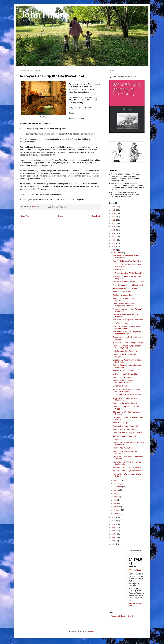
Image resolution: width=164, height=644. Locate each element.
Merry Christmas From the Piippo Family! (129, 285)
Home (61, 216)
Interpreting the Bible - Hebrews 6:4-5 (127, 395)
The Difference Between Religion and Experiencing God (127, 333)
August (116, 490)
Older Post (96, 216)
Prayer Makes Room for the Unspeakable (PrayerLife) (124, 305)
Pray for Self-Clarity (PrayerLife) (125, 429)
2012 (114, 518)
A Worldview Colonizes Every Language (128, 343)
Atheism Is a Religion (121, 423)
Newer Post (25, 216)
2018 (114, 233)
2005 (114, 541)
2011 (114, 521)
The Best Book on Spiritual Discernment (128, 320)
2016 (114, 240)
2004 (114, 544)
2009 (114, 528)
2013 (114, 250)
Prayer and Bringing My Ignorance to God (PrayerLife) (127, 347)
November (118, 480)
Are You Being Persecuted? (123, 292)
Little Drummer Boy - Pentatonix (125, 351)
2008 (114, 531)
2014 (114, 247)
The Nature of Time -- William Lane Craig (129, 282)
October (117, 484)
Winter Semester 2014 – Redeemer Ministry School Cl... (126, 390)
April (115, 503)
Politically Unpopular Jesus (123, 295)
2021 (114, 223)
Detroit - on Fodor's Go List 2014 (125, 374)
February (117, 510)
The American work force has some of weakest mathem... (127, 327)
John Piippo (44, 14)
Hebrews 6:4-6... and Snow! (124, 371)
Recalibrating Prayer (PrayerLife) (125, 426)
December (118, 253)
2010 (114, 524)
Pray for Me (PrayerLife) (122, 448)
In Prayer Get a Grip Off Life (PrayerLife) (128, 273)
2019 (114, 230)
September (118, 487)
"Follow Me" (118, 439)
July (115, 493)
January (117, 513)
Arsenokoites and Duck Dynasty (125, 288)
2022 (114, 220)
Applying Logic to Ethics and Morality (127, 467)
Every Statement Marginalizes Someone (128, 471)
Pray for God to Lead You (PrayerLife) (127, 261)
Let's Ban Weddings (121, 323)
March (116, 507)
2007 (114, 534)
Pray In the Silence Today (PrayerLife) (127, 433)
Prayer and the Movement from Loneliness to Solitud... (125, 382)
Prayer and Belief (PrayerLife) (124, 377)
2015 (114, 243)
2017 (114, 237)
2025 (114, 210)
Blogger (92, 631)
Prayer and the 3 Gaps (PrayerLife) (126, 403)
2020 (114, 227)
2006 (114, 537)
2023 (114, 217)
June (116, 497)
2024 (114, 213)
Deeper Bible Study (120, 386)
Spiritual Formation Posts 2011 (125, 436)
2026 (114, 207)
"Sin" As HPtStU (119, 270)
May (115, 500)
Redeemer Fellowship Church (122, 616)
